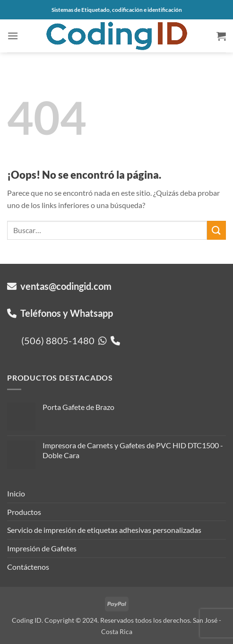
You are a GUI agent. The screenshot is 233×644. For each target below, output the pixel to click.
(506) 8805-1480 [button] (71, 340)
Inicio (16, 493)
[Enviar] (216, 230)
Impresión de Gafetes (42, 548)
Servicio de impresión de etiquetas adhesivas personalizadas (104, 530)
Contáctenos (28, 567)
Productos (24, 512)
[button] (13, 36)
